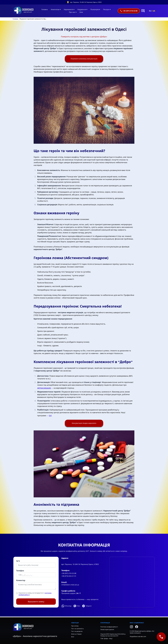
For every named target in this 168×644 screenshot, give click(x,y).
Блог (81, 12)
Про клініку (75, 626)
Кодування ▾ (82, 9)
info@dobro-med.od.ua (70, 585)
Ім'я (18, 562)
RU (150, 11)
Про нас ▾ (73, 12)
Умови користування (107, 629)
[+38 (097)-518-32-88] (161, 637)
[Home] (40, 627)
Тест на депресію (77, 631)
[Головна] (24, 11)
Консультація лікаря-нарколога (84, 424)
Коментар (21, 581)
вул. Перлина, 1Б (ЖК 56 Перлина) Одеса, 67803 (86, 2)
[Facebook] (137, 627)
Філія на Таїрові (76, 634)
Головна (45, 9)
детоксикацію (44, 388)
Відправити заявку (36, 602)
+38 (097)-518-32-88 (129, 11)
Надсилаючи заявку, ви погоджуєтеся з (35, 595)
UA (154, 11)
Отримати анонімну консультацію (84, 59)
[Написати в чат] (143, 11)
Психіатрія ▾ (95, 9)
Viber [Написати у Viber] (77, 607)
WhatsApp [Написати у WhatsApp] (66, 607)
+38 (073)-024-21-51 (69, 577)
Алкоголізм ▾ (56, 9)
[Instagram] (131, 627)
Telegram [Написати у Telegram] (87, 607)
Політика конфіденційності (109, 627)
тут (50, 416)
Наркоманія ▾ (69, 9)
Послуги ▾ (107, 9)
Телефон (20, 571)
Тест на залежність (77, 629)
